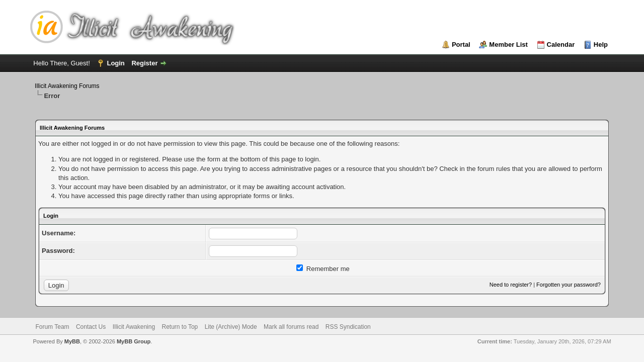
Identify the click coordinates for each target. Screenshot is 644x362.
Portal (461, 44)
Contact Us (91, 327)
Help (601, 44)
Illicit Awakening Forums (67, 86)
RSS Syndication (348, 327)
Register (144, 63)
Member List (508, 44)
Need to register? (511, 285)
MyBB (72, 341)
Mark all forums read (291, 327)
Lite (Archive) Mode (231, 327)
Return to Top (180, 327)
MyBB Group (134, 341)
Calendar (561, 44)
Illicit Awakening (134, 327)
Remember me (323, 269)
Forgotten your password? (569, 285)
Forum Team (52, 327)
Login (115, 63)
